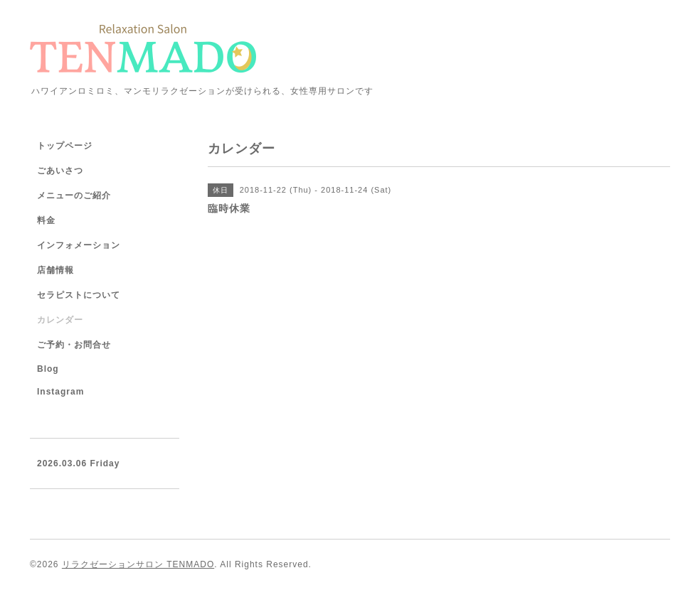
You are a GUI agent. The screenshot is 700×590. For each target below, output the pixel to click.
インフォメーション (79, 245)
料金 (46, 220)
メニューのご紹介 (74, 195)
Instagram (60, 392)
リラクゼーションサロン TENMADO (138, 564)
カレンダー (60, 320)
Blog (48, 369)
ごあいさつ (60, 171)
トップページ (65, 146)
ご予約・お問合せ (74, 345)
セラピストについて (79, 295)
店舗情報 (55, 270)
